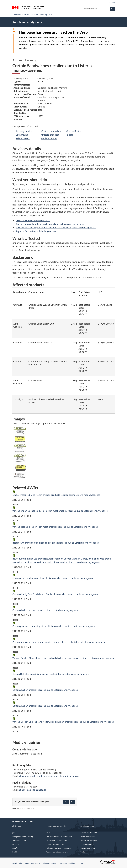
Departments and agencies (56, 826)
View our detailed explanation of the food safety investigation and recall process (56, 228)
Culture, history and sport (56, 844)
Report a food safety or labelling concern (36, 231)
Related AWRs (23, 138)
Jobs (14, 833)
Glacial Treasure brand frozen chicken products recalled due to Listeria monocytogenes (56, 495)
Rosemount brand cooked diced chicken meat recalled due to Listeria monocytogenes (56, 543)
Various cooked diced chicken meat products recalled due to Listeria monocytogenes (55, 527)
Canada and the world (89, 833)
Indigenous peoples (88, 844)
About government (87, 826)
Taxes (48, 833)
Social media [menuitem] (17, 863)
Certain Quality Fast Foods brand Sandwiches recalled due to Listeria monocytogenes (55, 594)
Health (27, 14)
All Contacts (17, 826)
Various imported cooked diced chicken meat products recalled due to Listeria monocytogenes (60, 511)
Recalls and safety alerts (42, 14)
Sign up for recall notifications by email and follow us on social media (50, 224)
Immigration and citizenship (23, 837)
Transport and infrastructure (57, 852)
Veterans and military (88, 848)
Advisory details (24, 131)
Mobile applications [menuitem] (33, 863)
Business (16, 844)
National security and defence (57, 840)
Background (22, 135)
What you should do (51, 131)
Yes (66, 802)
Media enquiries (49, 138)
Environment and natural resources (59, 837)
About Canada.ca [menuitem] (50, 863)
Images (70, 135)
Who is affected (74, 131)
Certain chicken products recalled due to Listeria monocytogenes (45, 610)
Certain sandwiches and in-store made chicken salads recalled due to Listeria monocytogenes (59, 642)
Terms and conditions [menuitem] (67, 863)
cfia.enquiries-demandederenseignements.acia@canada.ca (49, 776)
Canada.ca (17, 14)
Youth (83, 852)
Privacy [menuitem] (82, 863)
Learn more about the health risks (33, 220)
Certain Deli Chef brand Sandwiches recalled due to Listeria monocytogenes (50, 674)
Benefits (15, 848)
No (72, 802)
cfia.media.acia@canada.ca (33, 790)
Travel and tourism (19, 840)
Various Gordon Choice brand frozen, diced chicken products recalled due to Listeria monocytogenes (63, 658)
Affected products (50, 135)
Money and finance (88, 837)
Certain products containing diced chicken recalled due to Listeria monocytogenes (54, 626)
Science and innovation (89, 840)
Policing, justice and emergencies (59, 848)
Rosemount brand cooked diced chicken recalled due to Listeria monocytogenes (53, 578)
